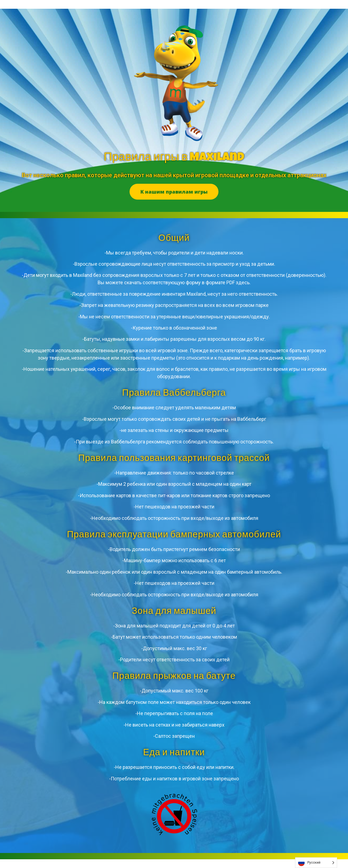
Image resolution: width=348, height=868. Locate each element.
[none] (316, 863)
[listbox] (316, 863)
